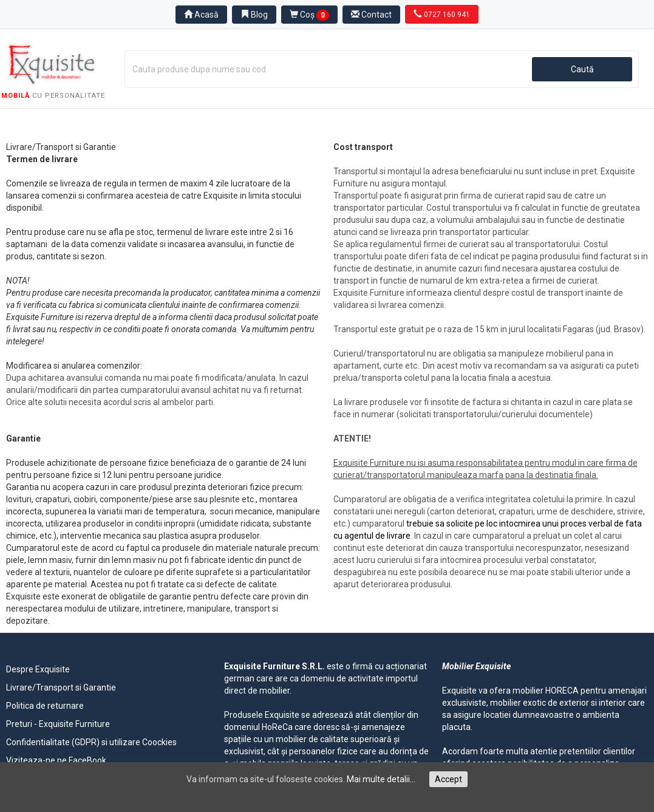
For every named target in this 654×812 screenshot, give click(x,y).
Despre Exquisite (38, 669)
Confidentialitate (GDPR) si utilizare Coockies (91, 742)
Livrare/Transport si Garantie (61, 687)
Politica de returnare (45, 706)
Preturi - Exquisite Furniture (58, 724)
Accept (448, 779)
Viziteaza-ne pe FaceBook (56, 760)
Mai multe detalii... (381, 779)
